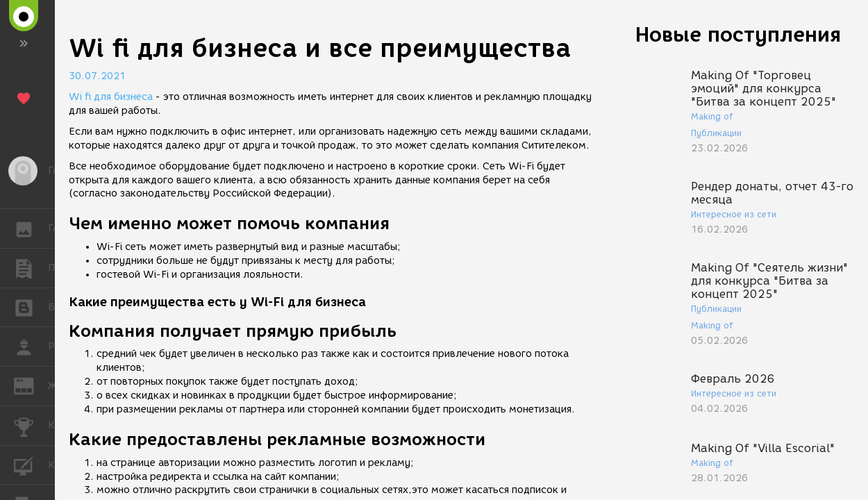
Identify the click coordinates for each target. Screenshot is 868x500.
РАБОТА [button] (31, 347)
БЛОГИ (31, 307)
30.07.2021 (97, 76)
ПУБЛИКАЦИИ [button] (31, 268)
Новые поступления (738, 34)
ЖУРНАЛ (31, 385)
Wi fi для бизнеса (111, 97)
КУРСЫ (31, 464)
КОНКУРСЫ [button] (31, 426)
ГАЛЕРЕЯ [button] (31, 228)
